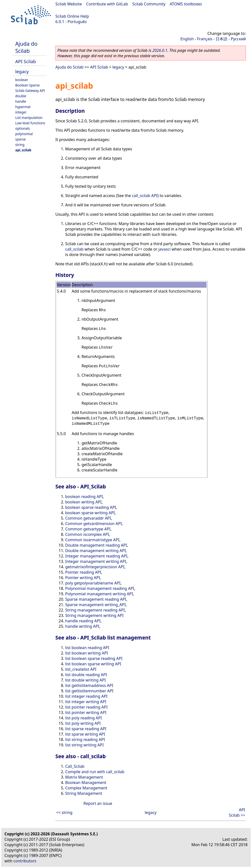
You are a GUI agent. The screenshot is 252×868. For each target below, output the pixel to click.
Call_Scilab (75, 766)
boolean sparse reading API (91, 507)
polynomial (24, 134)
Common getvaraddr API (88, 518)
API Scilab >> (237, 812)
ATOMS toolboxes (186, 4)
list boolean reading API (87, 648)
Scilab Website (69, 4)
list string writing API (84, 745)
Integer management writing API (96, 561)
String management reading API (95, 610)
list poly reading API (84, 718)
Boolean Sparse (27, 85)
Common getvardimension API (94, 524)
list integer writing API (86, 702)
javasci (164, 249)
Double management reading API (96, 545)
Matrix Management (84, 777)
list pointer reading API (86, 707)
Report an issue (98, 803)
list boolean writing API (87, 653)
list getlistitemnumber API (89, 691)
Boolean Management (86, 783)
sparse (20, 139)
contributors (25, 861)
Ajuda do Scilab (26, 47)
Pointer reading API (83, 572)
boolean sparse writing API (90, 513)
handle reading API (83, 621)
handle (21, 101)
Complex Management (86, 788)
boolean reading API (84, 497)
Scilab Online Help (72, 16)
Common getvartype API (88, 529)
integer (21, 112)
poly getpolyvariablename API (93, 583)
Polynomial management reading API (100, 588)
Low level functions (30, 123)
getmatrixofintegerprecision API (95, 567)
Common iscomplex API (87, 534)
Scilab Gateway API (30, 91)
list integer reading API (86, 696)
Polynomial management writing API (99, 594)
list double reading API (86, 675)
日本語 (221, 39)
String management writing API (94, 615)
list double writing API (86, 680)
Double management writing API (95, 551)
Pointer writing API (83, 578)
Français (205, 39)
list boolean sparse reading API (94, 658)
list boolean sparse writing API (93, 664)
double (21, 96)
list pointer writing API (86, 712)
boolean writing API (83, 502)
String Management (84, 793)
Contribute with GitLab (107, 4)
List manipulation (29, 118)
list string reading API (85, 740)
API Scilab (26, 61)
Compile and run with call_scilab (95, 772)
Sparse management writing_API (95, 605)
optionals (23, 128)
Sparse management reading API (96, 599)
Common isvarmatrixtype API (92, 540)
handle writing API (82, 626)
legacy (22, 71)
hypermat (23, 107)
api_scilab (23, 150)
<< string (64, 812)
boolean (22, 80)
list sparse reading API (86, 729)
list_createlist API (81, 669)
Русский (238, 39)
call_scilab (74, 249)
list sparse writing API (85, 734)
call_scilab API (145, 196)
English (187, 39)
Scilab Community (149, 4)
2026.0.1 (160, 50)
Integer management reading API (96, 556)
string (20, 145)
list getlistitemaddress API (89, 685)
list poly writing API (83, 723)
